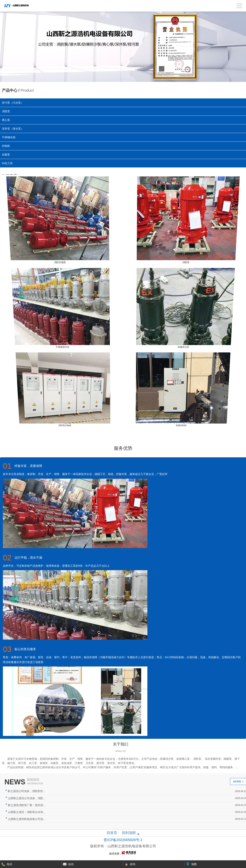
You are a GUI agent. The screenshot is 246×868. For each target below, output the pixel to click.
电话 (9, 864)
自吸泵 (6, 155)
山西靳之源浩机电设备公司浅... (115, 819)
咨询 (133, 864)
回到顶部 (129, 833)
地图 (194, 864)
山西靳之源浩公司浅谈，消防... (115, 798)
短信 (71, 864)
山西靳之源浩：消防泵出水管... (115, 812)
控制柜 (6, 146)
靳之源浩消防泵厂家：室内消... (115, 805)
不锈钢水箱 (9, 137)
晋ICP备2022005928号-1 (123, 840)
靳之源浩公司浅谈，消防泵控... (114, 791)
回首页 (112, 833)
